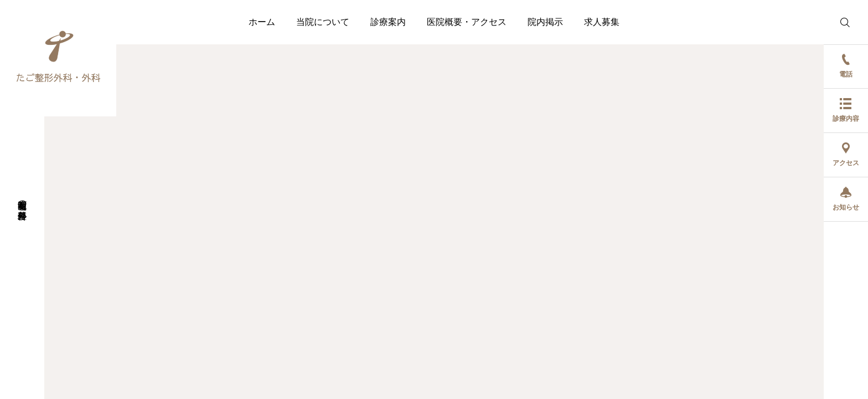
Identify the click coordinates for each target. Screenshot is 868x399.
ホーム (262, 22)
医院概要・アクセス (467, 22)
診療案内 (388, 22)
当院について (323, 22)
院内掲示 (545, 22)
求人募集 (602, 22)
